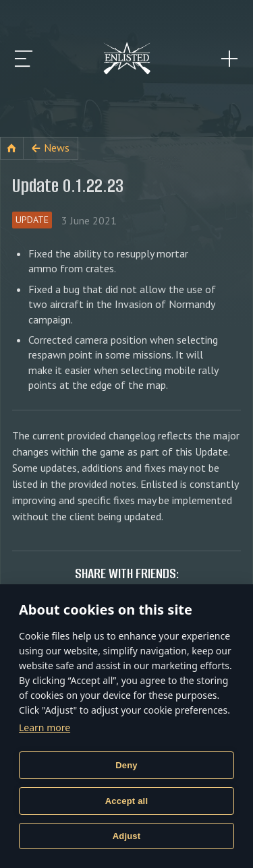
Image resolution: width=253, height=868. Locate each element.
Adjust (127, 836)
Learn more (45, 727)
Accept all (126, 801)
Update (32, 220)
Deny (126, 765)
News (57, 148)
